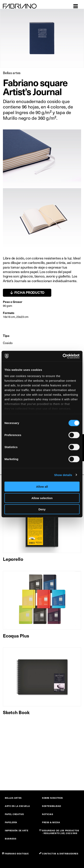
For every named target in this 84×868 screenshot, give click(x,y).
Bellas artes (12, 73)
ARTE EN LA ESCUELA (17, 806)
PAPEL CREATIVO (14, 814)
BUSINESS (11, 839)
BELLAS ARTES (13, 798)
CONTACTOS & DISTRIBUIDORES (60, 854)
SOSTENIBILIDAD (52, 806)
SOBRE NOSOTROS (52, 798)
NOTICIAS (48, 814)
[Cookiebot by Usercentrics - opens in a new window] (63, 356)
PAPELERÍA (11, 822)
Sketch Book (16, 712)
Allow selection (42, 498)
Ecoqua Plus (16, 636)
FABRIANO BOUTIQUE (17, 854)
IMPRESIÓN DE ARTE (17, 830)
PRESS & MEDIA (51, 822)
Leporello (13, 559)
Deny (42, 509)
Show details (63, 475)
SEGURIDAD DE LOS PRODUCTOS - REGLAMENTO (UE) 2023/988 (61, 832)
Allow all (42, 487)
